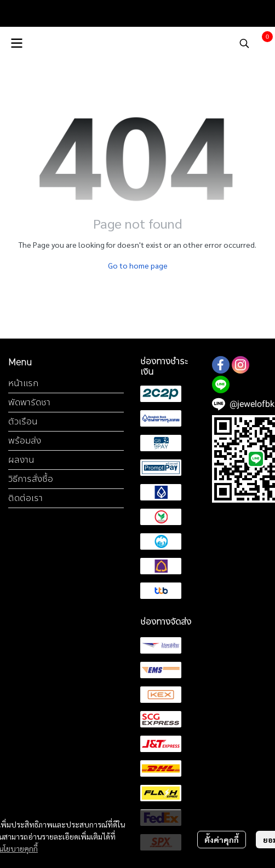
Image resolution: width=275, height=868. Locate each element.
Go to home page (138, 265)
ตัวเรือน (23, 421)
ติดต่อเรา (25, 498)
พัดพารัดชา (29, 402)
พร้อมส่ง (25, 441)
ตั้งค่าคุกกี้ (222, 840)
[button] (244, 43)
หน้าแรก (23, 383)
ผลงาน (21, 460)
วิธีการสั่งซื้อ (31, 479)
